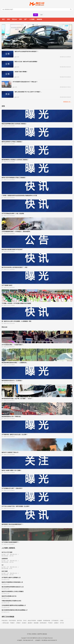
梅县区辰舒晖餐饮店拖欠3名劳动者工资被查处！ (14, 124)
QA (3, 565)
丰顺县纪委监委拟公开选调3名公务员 (11, 601)
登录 (36, 15)
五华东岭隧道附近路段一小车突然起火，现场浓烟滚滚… (16, 231)
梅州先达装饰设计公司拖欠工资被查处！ (12, 142)
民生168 (14, 19)
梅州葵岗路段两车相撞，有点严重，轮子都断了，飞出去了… (18, 399)
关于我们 (29, 634)
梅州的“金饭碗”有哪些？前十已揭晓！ (12, 470)
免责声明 (40, 634)
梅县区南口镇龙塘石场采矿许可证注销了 (12, 249)
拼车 (21, 19)
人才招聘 (32, 19)
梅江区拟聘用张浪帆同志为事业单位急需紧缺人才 (15, 610)
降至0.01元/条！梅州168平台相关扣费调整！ (26, 62)
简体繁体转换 (47, 621)
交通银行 (56, 623)
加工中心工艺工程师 (7, 552)
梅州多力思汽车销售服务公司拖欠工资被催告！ (14, 178)
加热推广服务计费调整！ (21, 72)
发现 (8, 19)
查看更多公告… (67, 102)
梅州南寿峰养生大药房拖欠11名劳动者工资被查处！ (15, 160)
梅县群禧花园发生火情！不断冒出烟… (12, 417)
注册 (41, 15)
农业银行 (24, 623)
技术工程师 (5, 571)
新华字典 (19, 621)
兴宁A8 (62, 623)
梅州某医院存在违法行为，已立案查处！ (12, 381)
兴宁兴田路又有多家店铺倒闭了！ (10, 542)
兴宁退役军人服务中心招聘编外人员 (11, 577)
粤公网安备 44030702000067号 (49, 640)
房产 (26, 19)
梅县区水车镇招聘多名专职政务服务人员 (12, 582)
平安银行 (50, 623)
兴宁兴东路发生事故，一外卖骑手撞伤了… (13, 345)
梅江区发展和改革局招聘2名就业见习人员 (13, 587)
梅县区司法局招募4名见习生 (9, 596)
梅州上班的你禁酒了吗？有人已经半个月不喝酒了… (28, 92)
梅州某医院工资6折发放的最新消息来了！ (13, 524)
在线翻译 (40, 621)
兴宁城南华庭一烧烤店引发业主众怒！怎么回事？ (15, 434)
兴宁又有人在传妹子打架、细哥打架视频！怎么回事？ (16, 506)
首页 (3, 19)
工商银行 (18, 623)
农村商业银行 (43, 623)
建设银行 (30, 623)
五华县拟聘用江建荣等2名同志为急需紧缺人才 (14, 605)
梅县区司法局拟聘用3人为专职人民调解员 (13, 591)
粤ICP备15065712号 (28, 640)
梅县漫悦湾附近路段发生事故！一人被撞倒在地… (15, 363)
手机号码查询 (12, 621)
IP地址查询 (5, 621)
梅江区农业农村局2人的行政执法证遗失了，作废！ (15, 267)
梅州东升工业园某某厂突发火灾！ (10, 452)
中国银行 (12, 623)
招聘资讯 (12, 548)
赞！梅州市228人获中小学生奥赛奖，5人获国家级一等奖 (16, 321)
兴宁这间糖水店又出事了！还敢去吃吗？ (12, 488)
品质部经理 (5, 559)
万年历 (25, 621)
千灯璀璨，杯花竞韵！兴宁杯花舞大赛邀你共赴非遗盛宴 (16, 303)
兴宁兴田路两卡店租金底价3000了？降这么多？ (25, 82)
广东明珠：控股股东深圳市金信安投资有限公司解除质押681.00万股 (19, 196)
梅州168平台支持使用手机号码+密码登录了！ (27, 52)
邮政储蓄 (36, 623)
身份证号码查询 (32, 621)
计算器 (62, 621)
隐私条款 (45, 634)
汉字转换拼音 (55, 621)
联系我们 (34, 634)
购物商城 (39, 19)
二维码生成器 (5, 623)
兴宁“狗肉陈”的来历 (7, 285)
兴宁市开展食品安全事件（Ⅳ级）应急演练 (13, 214)
